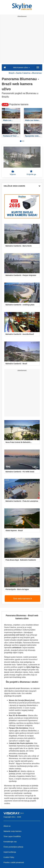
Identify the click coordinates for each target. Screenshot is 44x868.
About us (7, 826)
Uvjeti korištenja (10, 852)
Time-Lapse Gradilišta (12, 836)
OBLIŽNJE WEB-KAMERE (22, 186)
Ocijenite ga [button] (31, 173)
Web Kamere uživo (21, 67)
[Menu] (38, 67)
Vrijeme (13, 173)
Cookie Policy (9, 857)
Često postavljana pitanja (13, 847)
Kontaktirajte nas (10, 842)
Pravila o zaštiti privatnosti (14, 862)
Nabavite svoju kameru (12, 831)
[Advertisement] (22, 40)
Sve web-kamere (23, 599)
